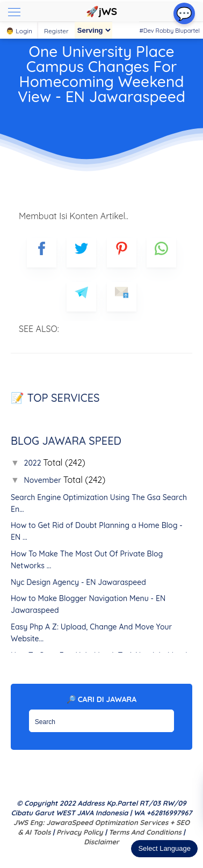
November (44, 480)
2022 (34, 463)
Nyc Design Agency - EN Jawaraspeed (78, 582)
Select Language (164, 848)
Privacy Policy (80, 832)
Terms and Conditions (145, 832)
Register (56, 31)
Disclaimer (101, 842)
